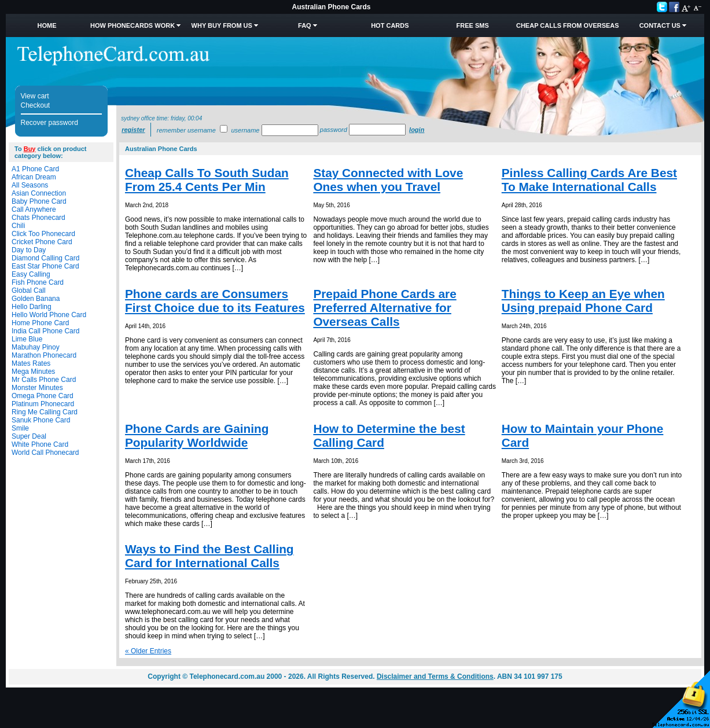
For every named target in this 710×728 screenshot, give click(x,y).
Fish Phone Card (38, 282)
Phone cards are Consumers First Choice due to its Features (215, 301)
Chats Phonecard (38, 218)
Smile (20, 428)
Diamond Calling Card (45, 258)
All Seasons (30, 185)
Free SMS (473, 25)
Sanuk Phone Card (41, 420)
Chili (18, 226)
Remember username (186, 130)
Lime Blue (27, 339)
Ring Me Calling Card (45, 412)
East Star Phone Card (45, 266)
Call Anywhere (34, 209)
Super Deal (29, 436)
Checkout (36, 105)
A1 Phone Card (35, 169)
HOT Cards (390, 25)
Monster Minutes (37, 388)
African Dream (34, 177)
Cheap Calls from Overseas (568, 25)
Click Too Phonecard (43, 234)
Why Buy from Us (222, 25)
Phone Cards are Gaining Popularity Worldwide (197, 435)
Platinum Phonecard (43, 404)
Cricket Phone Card (42, 242)
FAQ (305, 25)
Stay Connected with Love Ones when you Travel (388, 180)
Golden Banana (36, 299)
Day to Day (29, 250)
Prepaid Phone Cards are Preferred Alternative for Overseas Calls (385, 308)
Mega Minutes (33, 372)
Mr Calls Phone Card (44, 380)
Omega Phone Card (43, 396)
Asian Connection (39, 193)
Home (47, 25)
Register (133, 130)
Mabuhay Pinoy (36, 347)
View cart (35, 96)
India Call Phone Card (45, 331)
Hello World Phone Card (49, 315)
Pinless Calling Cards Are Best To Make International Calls (589, 180)
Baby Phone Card (39, 201)
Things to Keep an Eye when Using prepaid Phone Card (583, 301)
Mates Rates (31, 363)
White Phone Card (40, 444)
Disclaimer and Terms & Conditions (435, 676)
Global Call (29, 291)
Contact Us (660, 25)
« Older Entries (148, 651)
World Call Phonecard (45, 453)
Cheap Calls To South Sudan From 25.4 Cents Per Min (207, 180)
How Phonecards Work (133, 25)
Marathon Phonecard (44, 355)
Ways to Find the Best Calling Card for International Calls (209, 556)
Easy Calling (31, 274)
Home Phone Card (40, 323)
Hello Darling (32, 307)
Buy (30, 149)
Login (417, 130)
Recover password (49, 123)
